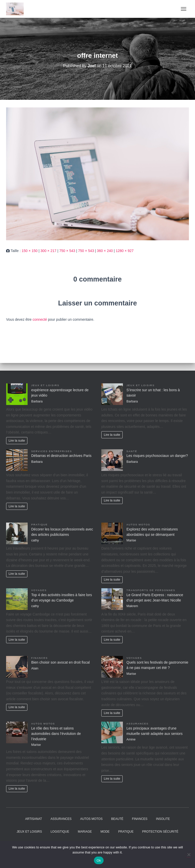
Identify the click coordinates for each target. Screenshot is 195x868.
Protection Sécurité (160, 832)
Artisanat (34, 819)
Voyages (39, 590)
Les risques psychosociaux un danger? (157, 456)
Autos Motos (138, 524)
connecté (40, 319)
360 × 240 (105, 251)
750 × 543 (67, 251)
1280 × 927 (125, 251)
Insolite (163, 819)
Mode (105, 832)
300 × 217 (48, 251)
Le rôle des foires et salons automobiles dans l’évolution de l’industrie (56, 734)
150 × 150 (30, 251)
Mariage (85, 832)
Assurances (137, 724)
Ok (99, 860)
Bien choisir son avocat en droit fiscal (60, 662)
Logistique (60, 832)
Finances (39, 658)
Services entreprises (52, 451)
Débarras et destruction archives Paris (61, 456)
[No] (189, 855)
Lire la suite (17, 441)
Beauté (117, 819)
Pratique (39, 524)
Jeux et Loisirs (45, 385)
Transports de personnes (151, 590)
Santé (132, 451)
